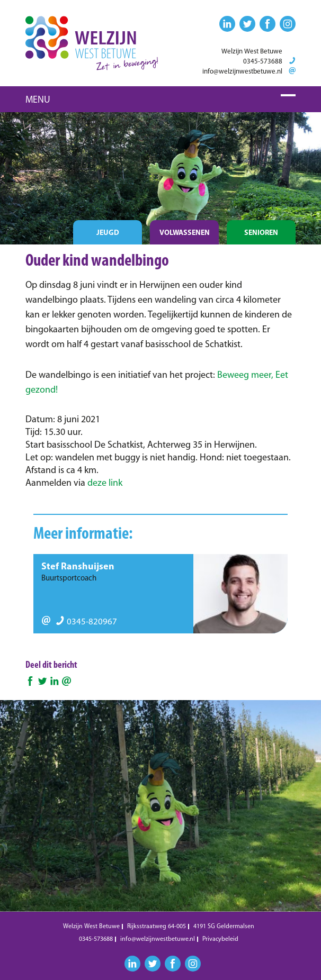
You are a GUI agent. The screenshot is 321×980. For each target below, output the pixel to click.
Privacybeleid (220, 939)
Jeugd (108, 233)
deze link (105, 483)
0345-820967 (86, 622)
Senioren (261, 233)
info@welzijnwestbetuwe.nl (242, 72)
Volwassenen (185, 233)
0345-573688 (263, 62)
